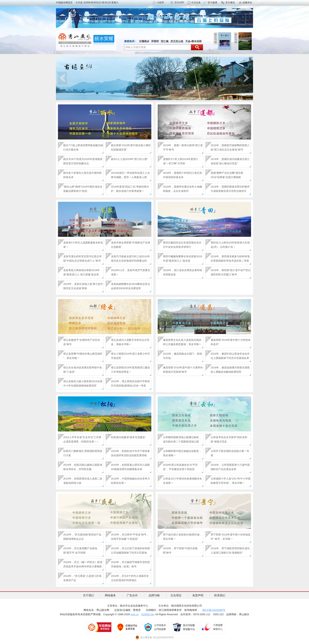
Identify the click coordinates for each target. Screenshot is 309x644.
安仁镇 (165, 41)
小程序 (160, 3)
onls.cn (134, 614)
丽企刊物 (216, 38)
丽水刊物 (236, 38)
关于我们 (88, 595)
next (247, 78)
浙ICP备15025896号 (214, 610)
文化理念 (176, 595)
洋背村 (155, 41)
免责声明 (198, 595)
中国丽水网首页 (65, 3)
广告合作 (132, 595)
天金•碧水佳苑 (193, 41)
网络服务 (110, 595)
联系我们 (220, 595)
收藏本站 (247, 3)
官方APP (179, 3)
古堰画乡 (144, 41)
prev (62, 78)
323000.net (148, 614)
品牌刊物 (154, 595)
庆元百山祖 (177, 41)
